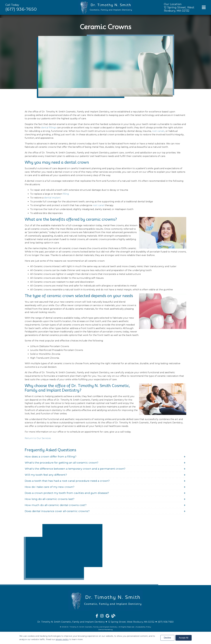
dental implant (52, 198)
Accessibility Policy (144, 627)
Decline (167, 638)
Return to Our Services (38, 438)
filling (66, 194)
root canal (99, 205)
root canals (158, 131)
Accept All (184, 638)
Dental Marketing (106, 630)
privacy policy (62, 639)
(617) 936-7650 (21, 9)
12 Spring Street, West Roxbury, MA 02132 (179, 9)
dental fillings (49, 128)
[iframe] (63, 552)
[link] (97, 617)
